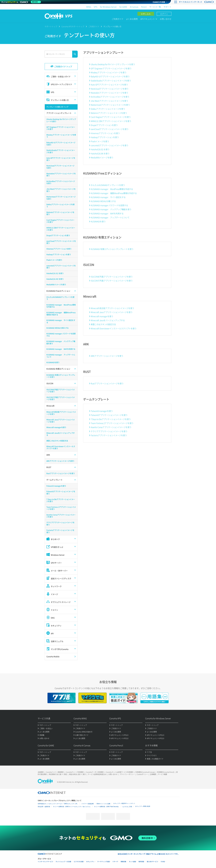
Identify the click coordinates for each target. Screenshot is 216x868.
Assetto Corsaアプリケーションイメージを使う (111, 427)
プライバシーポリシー (127, 774)
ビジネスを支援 (79, 862)
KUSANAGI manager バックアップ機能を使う (111, 209)
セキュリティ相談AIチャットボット (124, 803)
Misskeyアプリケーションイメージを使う (109, 72)
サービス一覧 (155, 7)
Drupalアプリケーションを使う (104, 125)
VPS (96, 7)
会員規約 (41, 772)
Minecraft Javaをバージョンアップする (108, 320)
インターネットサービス (45, 862)
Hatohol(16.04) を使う (100, 153)
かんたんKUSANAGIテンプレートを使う (108, 185)
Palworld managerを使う (102, 411)
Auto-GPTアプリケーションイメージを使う (109, 85)
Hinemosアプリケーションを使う (105, 133)
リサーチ (115, 862)
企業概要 (153, 774)
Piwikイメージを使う (100, 141)
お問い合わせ (166, 19)
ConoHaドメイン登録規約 (55, 772)
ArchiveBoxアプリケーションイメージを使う (110, 97)
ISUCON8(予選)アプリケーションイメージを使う (112, 277)
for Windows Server (108, 7)
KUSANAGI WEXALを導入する (103, 201)
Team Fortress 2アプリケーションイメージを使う (112, 423)
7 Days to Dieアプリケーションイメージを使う (111, 419)
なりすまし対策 (127, 807)
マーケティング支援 (103, 862)
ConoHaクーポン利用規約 (95, 772)
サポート (168, 7)
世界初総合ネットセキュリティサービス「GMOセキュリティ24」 (58, 804)
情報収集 (123, 862)
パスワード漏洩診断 (87, 804)
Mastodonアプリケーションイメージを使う (110, 93)
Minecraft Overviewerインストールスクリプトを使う (114, 328)
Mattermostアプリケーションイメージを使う (110, 105)
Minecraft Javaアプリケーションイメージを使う (112, 312)
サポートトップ (51, 26)
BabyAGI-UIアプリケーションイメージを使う (110, 76)
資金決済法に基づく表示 (77, 774)
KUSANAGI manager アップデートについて (110, 217)
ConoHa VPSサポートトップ (73, 26)
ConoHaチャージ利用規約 (75, 772)
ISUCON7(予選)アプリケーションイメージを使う (112, 281)
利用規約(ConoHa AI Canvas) (145, 772)
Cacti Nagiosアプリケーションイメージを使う (111, 117)
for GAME (123, 7)
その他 (163, 862)
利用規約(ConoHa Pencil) (166, 772)
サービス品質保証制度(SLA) (97, 774)
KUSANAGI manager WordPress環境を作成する (112, 189)
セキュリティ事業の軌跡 (143, 806)
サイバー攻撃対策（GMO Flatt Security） (107, 807)
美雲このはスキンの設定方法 (103, 324)
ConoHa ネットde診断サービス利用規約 (120, 772)
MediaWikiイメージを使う (102, 157)
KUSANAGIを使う (98, 221)
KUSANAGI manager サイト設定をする (108, 197)
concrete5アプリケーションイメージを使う (110, 145)
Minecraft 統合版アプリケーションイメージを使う (112, 308)
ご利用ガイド (118, 19)
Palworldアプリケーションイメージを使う (109, 415)
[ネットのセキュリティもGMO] (21, 2)
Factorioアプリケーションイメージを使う (109, 435)
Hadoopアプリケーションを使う (105, 137)
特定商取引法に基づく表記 (58, 774)
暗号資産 (141, 862)
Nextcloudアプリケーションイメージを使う (110, 89)
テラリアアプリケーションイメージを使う (109, 431)
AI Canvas (134, 7)
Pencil (144, 7)
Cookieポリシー (142, 774)
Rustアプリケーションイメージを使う (107, 383)
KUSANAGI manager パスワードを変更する (109, 205)
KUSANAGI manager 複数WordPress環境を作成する (114, 193)
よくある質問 (132, 19)
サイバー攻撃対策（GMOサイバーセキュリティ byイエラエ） (72, 807)
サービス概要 (163, 774)
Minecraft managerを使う (102, 316)
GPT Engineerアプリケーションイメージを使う (111, 68)
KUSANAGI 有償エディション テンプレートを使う (112, 249)
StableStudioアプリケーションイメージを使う (111, 81)
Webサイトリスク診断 (103, 804)
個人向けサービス (152, 862)
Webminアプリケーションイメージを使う (109, 113)
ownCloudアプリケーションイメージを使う (110, 129)
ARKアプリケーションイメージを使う (107, 356)
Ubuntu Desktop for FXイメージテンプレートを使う (113, 64)
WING (89, 7)
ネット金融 (132, 862)
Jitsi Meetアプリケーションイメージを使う (109, 101)
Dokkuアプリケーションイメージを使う (108, 109)
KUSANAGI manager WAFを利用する (107, 213)
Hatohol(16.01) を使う (100, 149)
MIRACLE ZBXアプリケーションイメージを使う (111, 121)
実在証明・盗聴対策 (44, 807)
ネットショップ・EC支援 (63, 862)
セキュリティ (90, 862)
